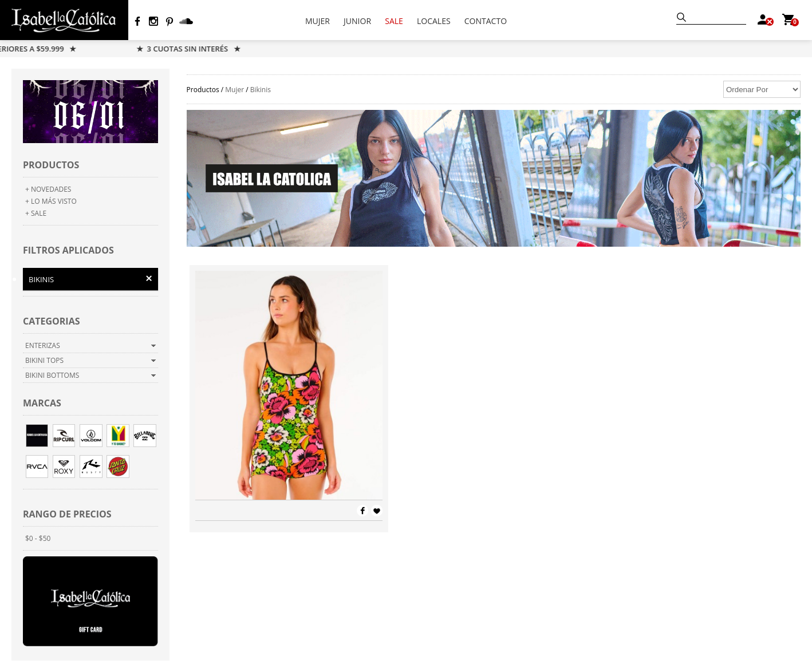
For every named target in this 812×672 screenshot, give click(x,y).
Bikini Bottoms (52, 375)
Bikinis (41, 279)
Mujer (234, 90)
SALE (394, 21)
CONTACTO (486, 21)
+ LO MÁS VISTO (51, 201)
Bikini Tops (44, 360)
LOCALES (434, 21)
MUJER (318, 21)
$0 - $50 (38, 538)
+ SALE (36, 213)
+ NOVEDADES (48, 189)
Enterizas (43, 345)
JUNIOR (357, 21)
